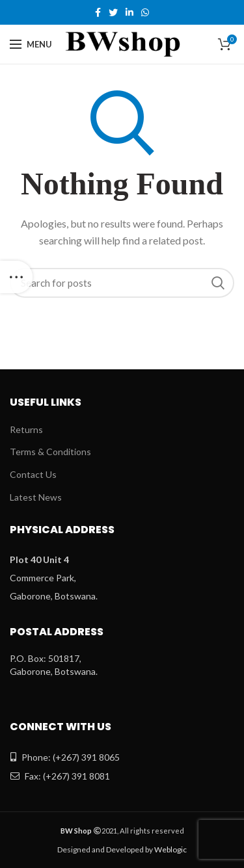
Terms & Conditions (50, 452)
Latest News (36, 497)
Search (218, 283)
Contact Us (33, 474)
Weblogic (170, 849)
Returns (26, 429)
